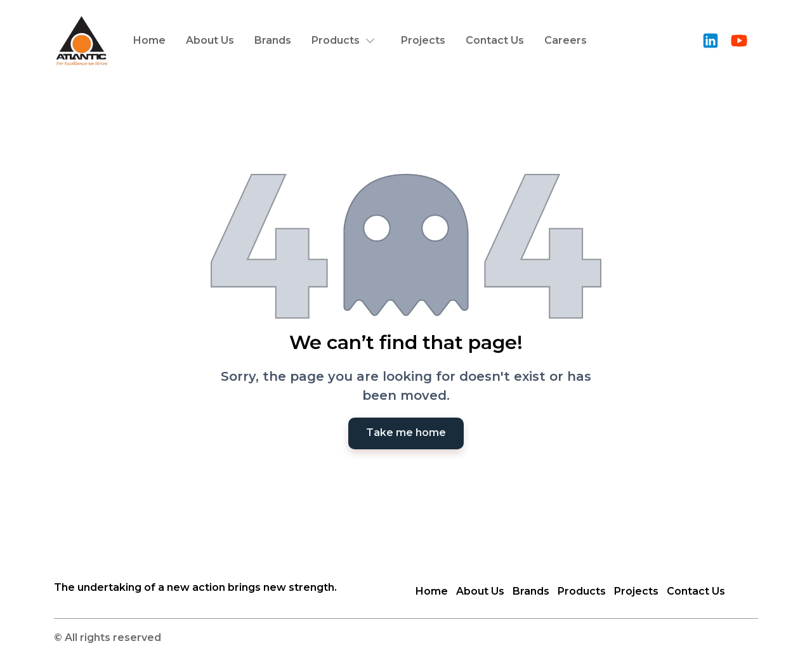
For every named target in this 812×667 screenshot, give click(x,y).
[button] (346, 41)
